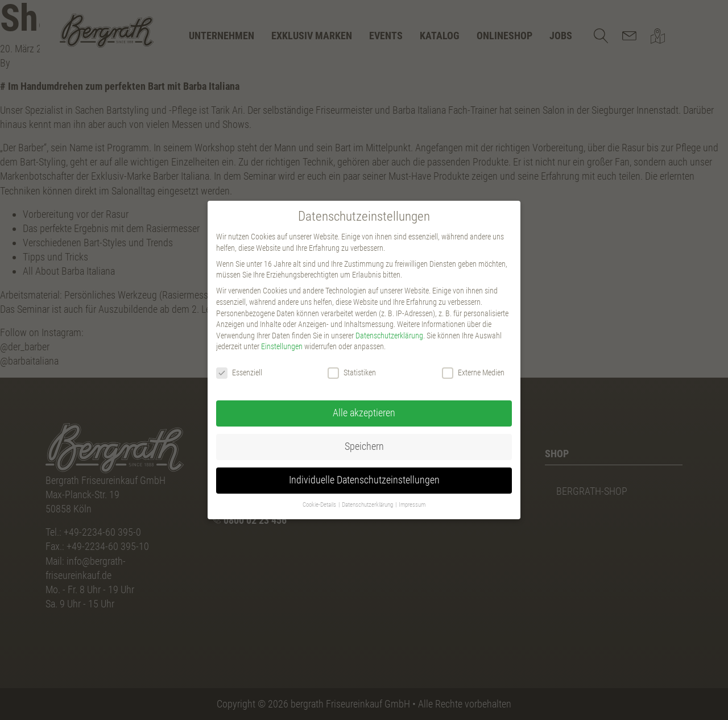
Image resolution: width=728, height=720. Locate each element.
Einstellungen (282, 346)
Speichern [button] (364, 446)
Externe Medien (473, 373)
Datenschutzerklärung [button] (368, 505)
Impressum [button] (412, 505)
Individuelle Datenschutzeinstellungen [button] (364, 480)
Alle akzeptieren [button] (364, 413)
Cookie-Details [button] (320, 505)
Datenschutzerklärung (389, 336)
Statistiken (352, 373)
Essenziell (239, 373)
